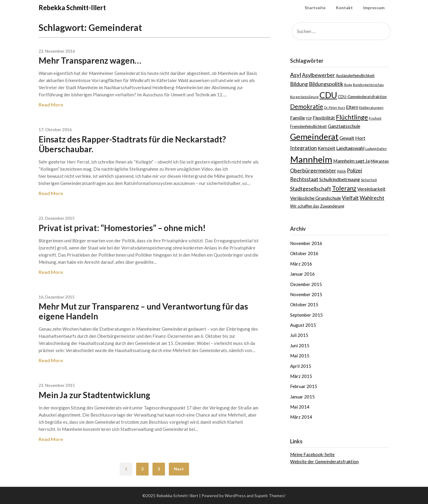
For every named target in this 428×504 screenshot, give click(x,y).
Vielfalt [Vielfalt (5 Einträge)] (350, 198)
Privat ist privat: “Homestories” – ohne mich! (122, 228)
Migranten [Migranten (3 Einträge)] (380, 161)
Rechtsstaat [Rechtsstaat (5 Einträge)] (304, 179)
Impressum (374, 8)
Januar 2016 (302, 274)
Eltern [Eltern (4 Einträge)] (352, 107)
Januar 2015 (302, 397)
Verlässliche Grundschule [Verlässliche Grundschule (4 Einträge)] (316, 198)
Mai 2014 (300, 407)
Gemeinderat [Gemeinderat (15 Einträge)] (314, 136)
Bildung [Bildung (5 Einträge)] (299, 84)
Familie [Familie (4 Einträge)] (298, 118)
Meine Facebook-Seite (312, 454)
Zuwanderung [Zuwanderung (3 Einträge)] (332, 206)
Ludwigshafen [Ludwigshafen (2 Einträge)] (376, 149)
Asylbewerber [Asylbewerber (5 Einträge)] (318, 75)
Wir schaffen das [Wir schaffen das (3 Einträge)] (305, 206)
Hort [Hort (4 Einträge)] (360, 138)
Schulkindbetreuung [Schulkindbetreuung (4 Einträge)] (340, 179)
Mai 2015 (300, 356)
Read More (51, 105)
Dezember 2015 (306, 284)
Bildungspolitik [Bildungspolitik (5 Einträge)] (326, 84)
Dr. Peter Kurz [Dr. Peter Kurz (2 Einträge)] (335, 107)
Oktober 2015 (304, 304)
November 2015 (306, 294)
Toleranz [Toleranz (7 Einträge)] (344, 188)
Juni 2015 (300, 346)
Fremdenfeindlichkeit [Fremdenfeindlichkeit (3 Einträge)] (309, 126)
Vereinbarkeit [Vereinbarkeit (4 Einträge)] (371, 189)
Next (179, 469)
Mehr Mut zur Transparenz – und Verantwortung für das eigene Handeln (143, 311)
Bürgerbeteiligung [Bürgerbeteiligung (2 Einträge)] (304, 97)
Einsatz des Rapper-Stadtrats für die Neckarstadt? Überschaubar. (132, 144)
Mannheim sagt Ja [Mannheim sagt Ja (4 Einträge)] (351, 161)
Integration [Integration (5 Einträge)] (303, 148)
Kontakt (344, 8)
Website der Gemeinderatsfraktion (324, 461)
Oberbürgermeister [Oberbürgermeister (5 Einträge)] (313, 170)
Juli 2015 (299, 335)
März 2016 (301, 264)
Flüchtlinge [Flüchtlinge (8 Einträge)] (352, 117)
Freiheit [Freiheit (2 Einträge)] (375, 118)
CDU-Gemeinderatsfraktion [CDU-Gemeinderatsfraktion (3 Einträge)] (362, 97)
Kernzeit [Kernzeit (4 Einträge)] (326, 148)
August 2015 (303, 325)
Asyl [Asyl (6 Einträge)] (296, 75)
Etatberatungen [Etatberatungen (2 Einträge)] (371, 107)
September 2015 (306, 315)
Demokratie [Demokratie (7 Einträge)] (307, 106)
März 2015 (301, 376)
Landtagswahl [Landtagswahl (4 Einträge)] (350, 148)
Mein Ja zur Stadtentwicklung (94, 395)
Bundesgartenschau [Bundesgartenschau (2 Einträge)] (368, 85)
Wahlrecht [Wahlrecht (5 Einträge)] (372, 198)
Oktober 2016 (304, 253)
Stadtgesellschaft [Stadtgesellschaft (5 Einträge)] (311, 189)
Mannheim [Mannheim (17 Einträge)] (311, 159)
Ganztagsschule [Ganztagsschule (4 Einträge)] (344, 126)
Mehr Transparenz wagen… (90, 60)
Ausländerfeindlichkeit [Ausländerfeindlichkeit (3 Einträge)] (355, 76)
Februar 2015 (304, 386)
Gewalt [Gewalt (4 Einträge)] (347, 138)
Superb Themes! (270, 496)
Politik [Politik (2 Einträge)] (342, 171)
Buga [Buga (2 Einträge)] (348, 85)
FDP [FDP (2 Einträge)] (309, 118)
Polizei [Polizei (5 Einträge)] (354, 170)
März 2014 (301, 417)
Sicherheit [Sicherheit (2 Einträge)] (369, 180)
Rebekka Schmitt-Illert (72, 8)
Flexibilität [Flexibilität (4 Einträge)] (324, 118)
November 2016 (306, 243)
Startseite (315, 8)
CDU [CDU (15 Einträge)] (328, 95)
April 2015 (301, 366)
